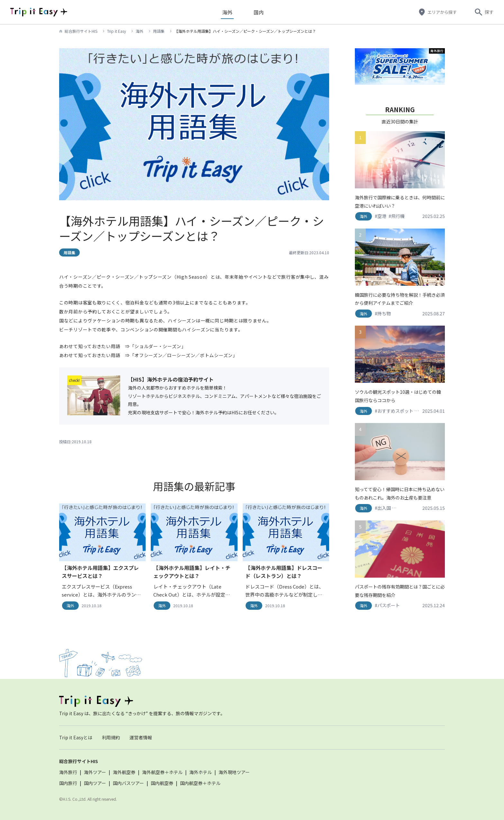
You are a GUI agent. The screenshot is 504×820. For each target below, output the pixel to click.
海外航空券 (124, 772)
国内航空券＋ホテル (200, 783)
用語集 (159, 31)
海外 (230, 12)
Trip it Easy (117, 31)
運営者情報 (141, 737)
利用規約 (111, 737)
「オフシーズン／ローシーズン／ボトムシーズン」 (184, 355)
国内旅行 (68, 783)
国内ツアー (95, 783)
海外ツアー (95, 772)
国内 (261, 12)
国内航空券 (162, 783)
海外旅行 (68, 772)
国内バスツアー (128, 783)
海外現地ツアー (234, 772)
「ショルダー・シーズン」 (158, 346)
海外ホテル (201, 772)
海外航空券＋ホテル (162, 772)
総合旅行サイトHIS (81, 31)
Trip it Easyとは (76, 737)
